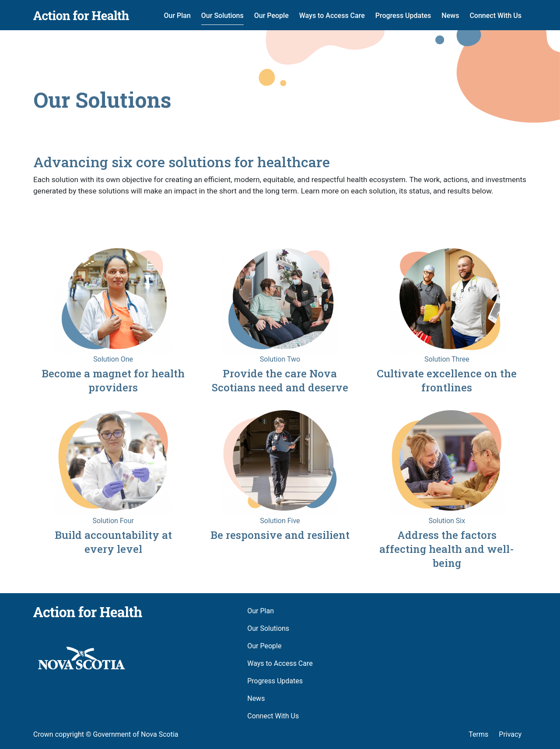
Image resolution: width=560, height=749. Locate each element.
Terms (478, 734)
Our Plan (177, 16)
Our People (271, 16)
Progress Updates (403, 16)
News (450, 16)
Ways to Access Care (332, 16)
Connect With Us (495, 16)
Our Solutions (222, 16)
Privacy (510, 734)
